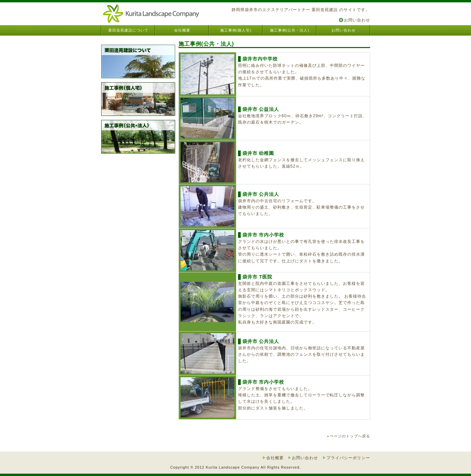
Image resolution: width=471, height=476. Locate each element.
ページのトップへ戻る (350, 436)
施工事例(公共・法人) (290, 30)
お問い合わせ (357, 20)
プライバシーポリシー (348, 458)
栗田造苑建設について (128, 30)
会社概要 (182, 30)
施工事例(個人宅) (236, 30)
